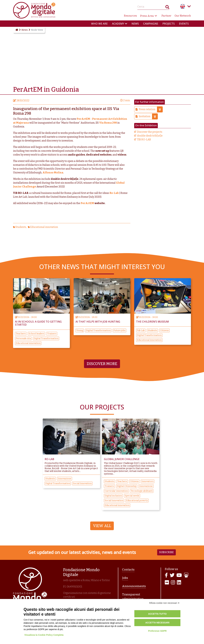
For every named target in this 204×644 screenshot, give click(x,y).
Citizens (164, 330)
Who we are (99, 24)
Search (167, 8)
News (135, 24)
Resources (130, 16)
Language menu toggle (189, 6)
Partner (166, 16)
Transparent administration (133, 597)
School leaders (36, 334)
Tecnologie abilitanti (142, 491)
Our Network (183, 16)
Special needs (132, 496)
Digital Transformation (46, 338)
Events (184, 24)
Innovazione (65, 479)
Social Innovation (82, 483)
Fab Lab (141, 330)
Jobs (125, 578)
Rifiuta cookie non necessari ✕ (164, 603)
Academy (118, 24)
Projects (169, 24)
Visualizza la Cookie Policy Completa (44, 635)
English (183, 6)
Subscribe (166, 552)
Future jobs (119, 330)
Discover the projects (150, 132)
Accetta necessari (157, 623)
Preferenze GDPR (157, 631)
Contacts (128, 570)
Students (21, 227)
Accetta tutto (157, 614)
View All (102, 526)
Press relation (151, 109)
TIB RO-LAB (144, 139)
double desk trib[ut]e (150, 136)
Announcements (134, 586)
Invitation (148, 116)
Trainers (52, 334)
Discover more (102, 364)
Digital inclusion (113, 496)
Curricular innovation (116, 491)
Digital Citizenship (127, 486)
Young (80, 330)
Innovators (148, 481)
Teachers (21, 334)
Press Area (147, 16)
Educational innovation (44, 227)
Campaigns (151, 24)
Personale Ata (23, 338)
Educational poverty (137, 501)
